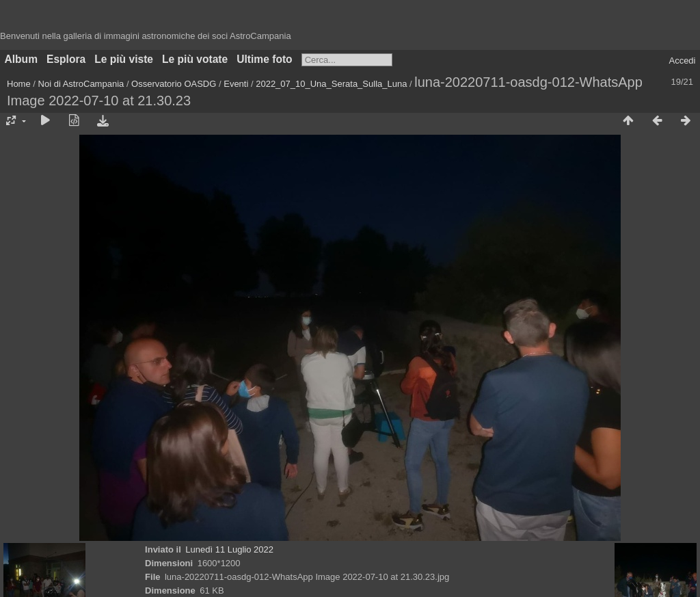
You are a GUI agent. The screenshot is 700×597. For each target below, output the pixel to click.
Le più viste (124, 59)
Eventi (236, 84)
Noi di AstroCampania (81, 84)
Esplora (66, 59)
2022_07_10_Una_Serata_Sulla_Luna (331, 84)
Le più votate (195, 59)
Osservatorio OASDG (174, 84)
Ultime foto (264, 59)
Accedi (682, 61)
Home (19, 84)
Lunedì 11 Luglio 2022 (229, 549)
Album (22, 59)
